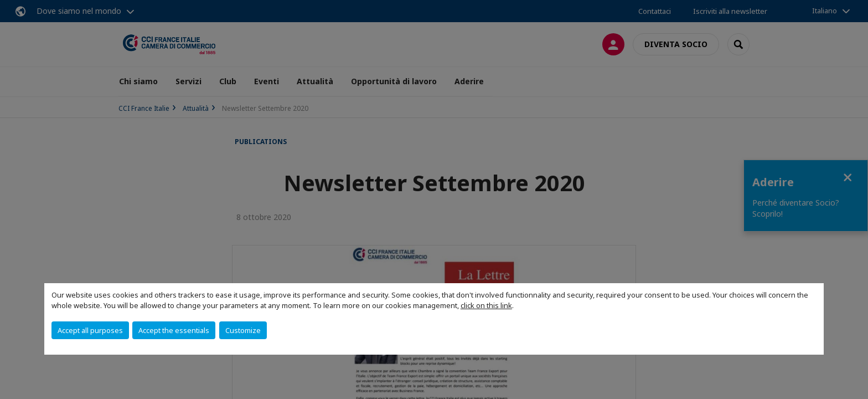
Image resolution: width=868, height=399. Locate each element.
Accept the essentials (174, 330)
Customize (243, 330)
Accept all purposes (90, 330)
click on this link (486, 305)
